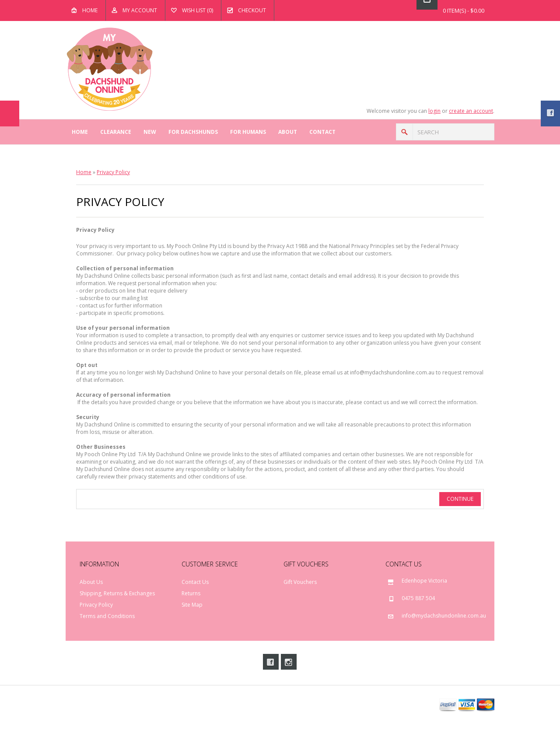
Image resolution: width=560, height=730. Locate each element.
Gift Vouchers (300, 582)
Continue (460, 499)
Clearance (116, 132)
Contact (322, 132)
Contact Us (195, 582)
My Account (140, 10)
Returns (191, 593)
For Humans (248, 132)
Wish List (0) (198, 10)
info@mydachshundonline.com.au (444, 616)
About (288, 132)
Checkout (252, 10)
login (434, 111)
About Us (91, 582)
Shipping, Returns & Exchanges (117, 593)
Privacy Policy (113, 172)
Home (90, 10)
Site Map (192, 605)
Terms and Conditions (107, 616)
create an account (471, 111)
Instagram (289, 662)
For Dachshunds (193, 132)
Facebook (271, 662)
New (150, 132)
